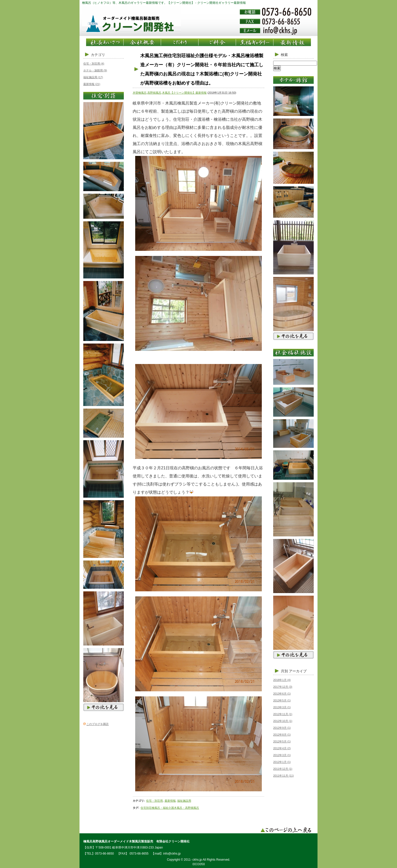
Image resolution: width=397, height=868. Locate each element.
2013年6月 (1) (282, 694)
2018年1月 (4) (282, 680)
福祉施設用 (184, 801)
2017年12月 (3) (283, 687)
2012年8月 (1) (282, 735)
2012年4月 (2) (282, 748)
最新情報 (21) (92, 84)
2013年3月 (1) (282, 707)
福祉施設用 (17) (93, 77)
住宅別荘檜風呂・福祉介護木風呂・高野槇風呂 (170, 808)
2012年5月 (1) (282, 741)
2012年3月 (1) (282, 755)
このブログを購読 (97, 724)
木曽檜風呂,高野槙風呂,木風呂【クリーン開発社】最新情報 (170, 93)
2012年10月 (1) (283, 721)
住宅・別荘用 (154, 801)
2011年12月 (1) (283, 769)
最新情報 (170, 801)
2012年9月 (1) (282, 728)
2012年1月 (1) (282, 762)
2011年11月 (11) (283, 776)
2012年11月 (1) (283, 714)
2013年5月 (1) (282, 700)
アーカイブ (298, 671)
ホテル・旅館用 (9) (95, 70)
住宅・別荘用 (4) (94, 64)
